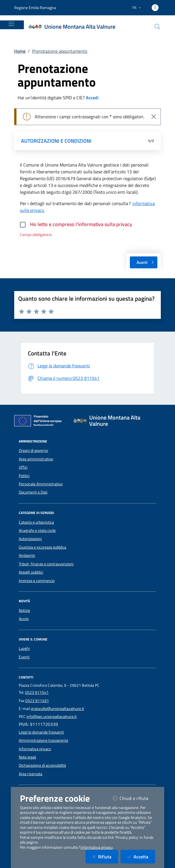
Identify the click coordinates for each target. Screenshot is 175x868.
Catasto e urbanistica (36, 522)
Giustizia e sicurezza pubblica (42, 547)
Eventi (24, 657)
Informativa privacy (35, 749)
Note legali (27, 757)
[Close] (154, 117)
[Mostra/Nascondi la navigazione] (11, 24)
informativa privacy (97, 847)
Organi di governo (33, 450)
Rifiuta (105, 857)
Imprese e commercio (37, 581)
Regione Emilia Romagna (35, 8)
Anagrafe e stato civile (37, 530)
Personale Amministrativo (41, 484)
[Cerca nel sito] (157, 27)
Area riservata (31, 774)
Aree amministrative (36, 459)
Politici (24, 476)
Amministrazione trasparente (43, 740)
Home (20, 51)
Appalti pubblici (31, 572)
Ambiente (27, 555)
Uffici (23, 467)
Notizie (24, 610)
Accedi (92, 98)
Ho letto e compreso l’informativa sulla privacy (81, 224)
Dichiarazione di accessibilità (42, 765)
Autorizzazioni (30, 539)
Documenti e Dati (33, 492)
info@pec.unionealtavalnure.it (52, 717)
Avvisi (24, 619)
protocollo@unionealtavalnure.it (57, 709)
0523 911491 (37, 701)
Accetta (141, 857)
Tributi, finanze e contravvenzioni (46, 564)
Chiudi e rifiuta (134, 798)
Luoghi (24, 648)
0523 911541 (37, 692)
